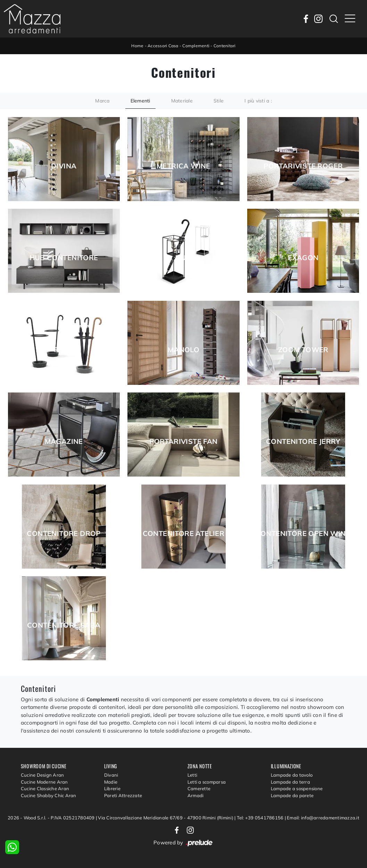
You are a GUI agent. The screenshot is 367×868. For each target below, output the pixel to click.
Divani (111, 775)
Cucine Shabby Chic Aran (49, 795)
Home (137, 46)
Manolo (183, 350)
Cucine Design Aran (43, 775)
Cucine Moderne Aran (44, 782)
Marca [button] (102, 101)
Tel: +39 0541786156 (261, 818)
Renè (64, 350)
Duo (183, 258)
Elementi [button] (140, 101)
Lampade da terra (290, 782)
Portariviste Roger (303, 166)
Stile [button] (219, 101)
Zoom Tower (303, 350)
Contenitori (225, 46)
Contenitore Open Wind (303, 534)
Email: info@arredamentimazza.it (323, 818)
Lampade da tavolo (292, 775)
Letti (192, 775)
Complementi (196, 46)
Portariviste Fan (183, 441)
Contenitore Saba (64, 625)
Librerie (112, 788)
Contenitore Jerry (303, 441)
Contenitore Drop (64, 534)
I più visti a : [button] (258, 101)
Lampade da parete (292, 795)
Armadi (196, 795)
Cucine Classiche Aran (45, 788)
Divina (64, 166)
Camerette (199, 788)
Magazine (64, 441)
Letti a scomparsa (207, 782)
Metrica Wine (183, 166)
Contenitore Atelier (184, 534)
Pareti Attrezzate (123, 795)
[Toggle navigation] (350, 19)
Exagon (303, 258)
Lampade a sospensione (297, 788)
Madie (111, 782)
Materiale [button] (182, 101)
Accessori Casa (163, 46)
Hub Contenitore (64, 258)
